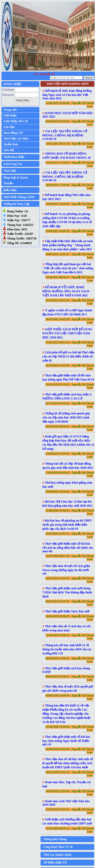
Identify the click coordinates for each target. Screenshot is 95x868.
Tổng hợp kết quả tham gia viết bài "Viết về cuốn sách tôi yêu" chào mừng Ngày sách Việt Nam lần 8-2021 (68, 268)
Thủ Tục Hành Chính (57, 855)
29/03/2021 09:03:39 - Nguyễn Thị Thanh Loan (70, 302)
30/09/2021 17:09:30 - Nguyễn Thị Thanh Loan (70, 187)
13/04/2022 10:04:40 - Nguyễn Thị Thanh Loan (70, 105)
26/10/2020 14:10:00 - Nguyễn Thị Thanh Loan (70, 367)
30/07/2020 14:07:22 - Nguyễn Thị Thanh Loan (70, 535)
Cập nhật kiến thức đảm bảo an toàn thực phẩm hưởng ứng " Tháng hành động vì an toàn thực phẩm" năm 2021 (68, 245)
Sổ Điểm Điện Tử (55, 863)
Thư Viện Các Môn (16, 139)
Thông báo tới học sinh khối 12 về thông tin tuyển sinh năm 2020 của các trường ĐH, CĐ (67, 649)
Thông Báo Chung (55, 839)
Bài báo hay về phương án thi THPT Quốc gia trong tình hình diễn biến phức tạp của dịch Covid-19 (67, 525)
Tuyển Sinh (11, 144)
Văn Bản (9, 127)
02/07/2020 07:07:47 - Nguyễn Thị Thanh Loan (70, 603)
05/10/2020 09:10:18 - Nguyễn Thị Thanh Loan (70, 405)
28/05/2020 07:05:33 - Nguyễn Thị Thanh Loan (70, 774)
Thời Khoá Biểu (14, 157)
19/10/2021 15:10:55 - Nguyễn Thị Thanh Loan (70, 164)
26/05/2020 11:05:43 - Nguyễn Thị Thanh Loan (70, 793)
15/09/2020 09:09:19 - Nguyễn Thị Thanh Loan (70, 474)
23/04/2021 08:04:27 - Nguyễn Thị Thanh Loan (70, 279)
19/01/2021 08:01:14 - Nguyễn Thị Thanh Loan (70, 344)
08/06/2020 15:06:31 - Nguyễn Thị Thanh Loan (70, 660)
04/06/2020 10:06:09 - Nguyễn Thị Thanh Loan (70, 697)
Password (8, 95)
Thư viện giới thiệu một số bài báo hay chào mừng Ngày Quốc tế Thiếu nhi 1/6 (66, 741)
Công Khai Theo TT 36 (58, 847)
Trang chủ (10, 110)
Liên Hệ (9, 150)
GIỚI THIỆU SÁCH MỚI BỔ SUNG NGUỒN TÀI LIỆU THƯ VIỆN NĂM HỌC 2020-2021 (67, 333)
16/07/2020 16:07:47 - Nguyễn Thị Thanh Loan (70, 580)
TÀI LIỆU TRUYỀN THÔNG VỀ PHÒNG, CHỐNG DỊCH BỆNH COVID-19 (65, 135)
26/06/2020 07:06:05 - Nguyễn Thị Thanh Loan (70, 618)
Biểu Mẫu (10, 190)
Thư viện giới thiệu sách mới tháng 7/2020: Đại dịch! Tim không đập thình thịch (67, 592)
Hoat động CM (13, 133)
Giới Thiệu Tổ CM (16, 121)
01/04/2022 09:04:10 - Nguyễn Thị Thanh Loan (70, 123)
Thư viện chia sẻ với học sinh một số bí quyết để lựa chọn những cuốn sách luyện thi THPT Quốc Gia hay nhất (68, 763)
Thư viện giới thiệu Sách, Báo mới (67, 611)
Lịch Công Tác (13, 164)
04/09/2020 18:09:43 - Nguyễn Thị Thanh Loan (70, 493)
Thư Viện (10, 171)
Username (8, 90)
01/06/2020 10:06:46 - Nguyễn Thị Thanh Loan (70, 751)
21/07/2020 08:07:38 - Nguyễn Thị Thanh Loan (70, 558)
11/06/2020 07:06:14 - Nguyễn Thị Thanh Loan (70, 637)
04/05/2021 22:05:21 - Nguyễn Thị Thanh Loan (70, 256)
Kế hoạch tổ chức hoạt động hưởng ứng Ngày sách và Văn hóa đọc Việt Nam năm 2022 (67, 95)
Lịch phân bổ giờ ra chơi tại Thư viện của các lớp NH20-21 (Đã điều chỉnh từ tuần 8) (68, 356)
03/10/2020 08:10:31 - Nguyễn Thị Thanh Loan (70, 428)
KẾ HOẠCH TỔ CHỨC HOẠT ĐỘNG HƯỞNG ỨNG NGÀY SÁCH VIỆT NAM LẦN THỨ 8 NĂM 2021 (66, 291)
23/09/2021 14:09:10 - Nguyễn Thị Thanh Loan (70, 206)
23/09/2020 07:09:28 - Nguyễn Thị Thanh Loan (70, 455)
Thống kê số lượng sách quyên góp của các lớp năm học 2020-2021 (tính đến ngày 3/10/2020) (66, 417)
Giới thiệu (10, 115)
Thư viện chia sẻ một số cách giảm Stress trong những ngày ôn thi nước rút (66, 570)
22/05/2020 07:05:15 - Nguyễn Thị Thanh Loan (70, 811)
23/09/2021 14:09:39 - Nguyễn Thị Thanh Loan (70, 233)
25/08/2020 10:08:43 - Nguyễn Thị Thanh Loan (70, 512)
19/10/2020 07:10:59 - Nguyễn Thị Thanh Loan (70, 386)
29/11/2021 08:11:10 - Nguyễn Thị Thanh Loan (70, 145)
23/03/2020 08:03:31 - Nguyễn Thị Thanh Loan (70, 830)
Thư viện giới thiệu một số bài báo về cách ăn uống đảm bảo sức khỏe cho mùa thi (68, 547)
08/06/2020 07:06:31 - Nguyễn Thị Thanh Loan (70, 678)
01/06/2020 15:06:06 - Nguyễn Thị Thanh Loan (70, 728)
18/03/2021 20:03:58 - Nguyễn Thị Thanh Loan (70, 321)
